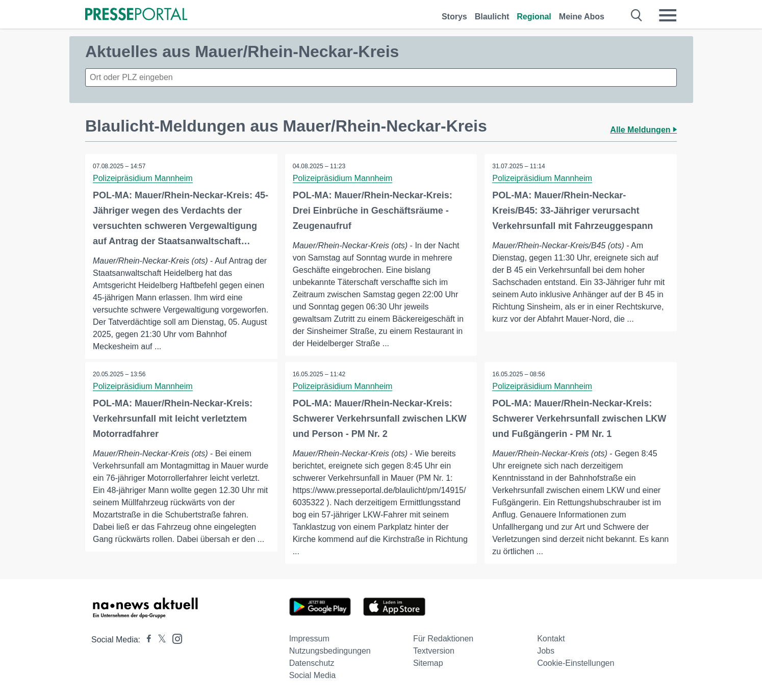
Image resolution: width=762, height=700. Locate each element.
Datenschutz (312, 663)
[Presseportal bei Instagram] (174, 638)
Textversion (434, 651)
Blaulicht (492, 17)
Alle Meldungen (643, 130)
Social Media (313, 675)
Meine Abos (582, 17)
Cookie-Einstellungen (576, 663)
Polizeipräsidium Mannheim (143, 178)
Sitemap (428, 663)
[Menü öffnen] (668, 15)
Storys (454, 17)
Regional (534, 17)
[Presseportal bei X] (159, 640)
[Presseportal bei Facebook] (146, 640)
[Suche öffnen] (637, 15)
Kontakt (551, 639)
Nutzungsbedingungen (330, 651)
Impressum (309, 639)
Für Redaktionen (443, 639)
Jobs (546, 651)
